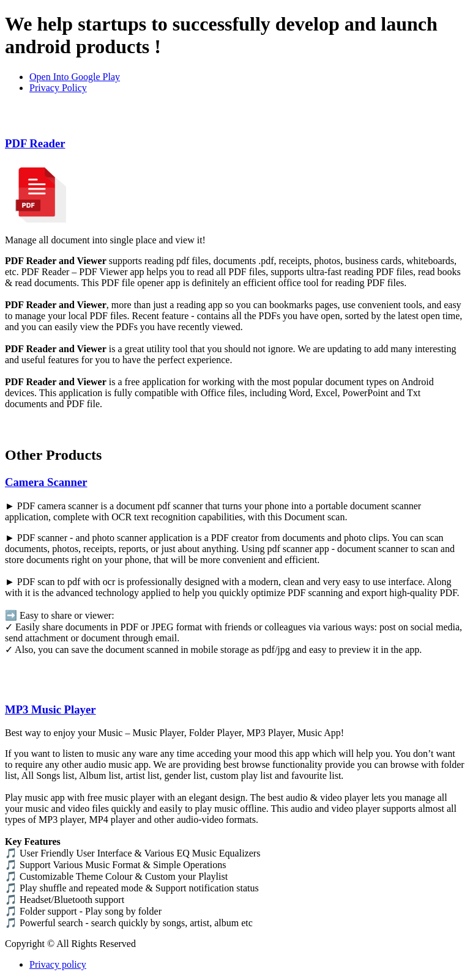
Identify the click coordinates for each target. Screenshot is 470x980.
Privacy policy (58, 964)
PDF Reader (35, 143)
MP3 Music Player (50, 709)
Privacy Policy (58, 88)
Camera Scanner (46, 482)
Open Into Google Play (75, 77)
